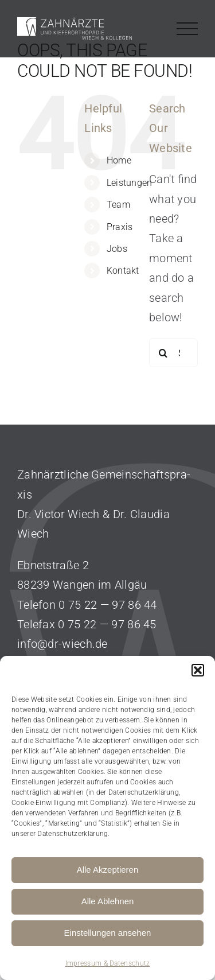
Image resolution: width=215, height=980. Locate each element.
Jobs (117, 249)
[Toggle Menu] (187, 29)
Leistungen (130, 183)
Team (118, 205)
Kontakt (123, 271)
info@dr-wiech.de (62, 644)
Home (119, 160)
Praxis (120, 227)
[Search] (163, 353)
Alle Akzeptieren (108, 870)
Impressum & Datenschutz (108, 963)
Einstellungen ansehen (108, 933)
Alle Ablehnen (108, 901)
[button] (198, 670)
